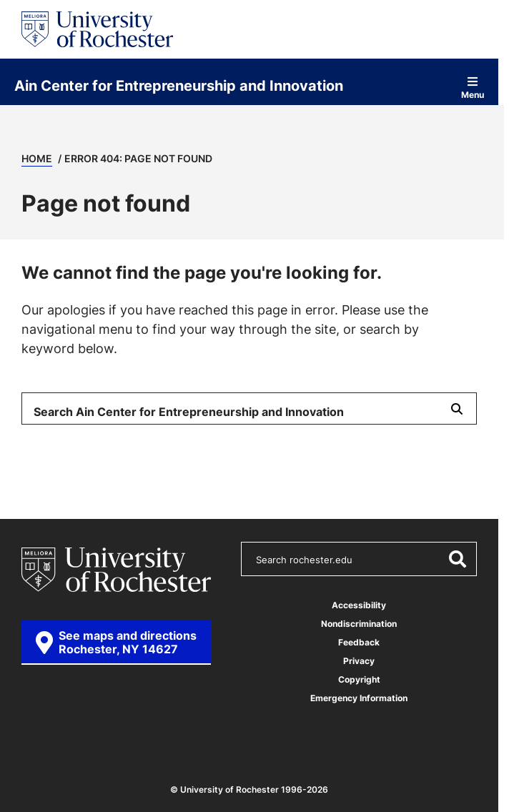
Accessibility (359, 605)
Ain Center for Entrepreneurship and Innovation (179, 85)
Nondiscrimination (359, 624)
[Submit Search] (457, 409)
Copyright (359, 679)
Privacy (359, 661)
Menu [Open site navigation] (473, 88)
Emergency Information (359, 698)
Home (37, 158)
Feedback (359, 642)
